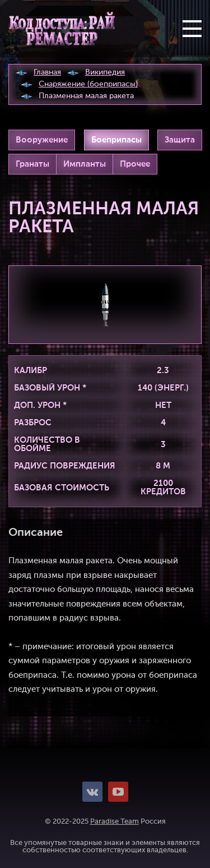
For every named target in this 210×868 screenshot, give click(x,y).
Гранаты (32, 164)
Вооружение (42, 140)
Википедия (105, 72)
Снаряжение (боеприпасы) (88, 84)
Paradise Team (115, 822)
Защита (180, 140)
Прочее (135, 164)
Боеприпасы (116, 140)
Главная (47, 72)
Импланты (85, 164)
